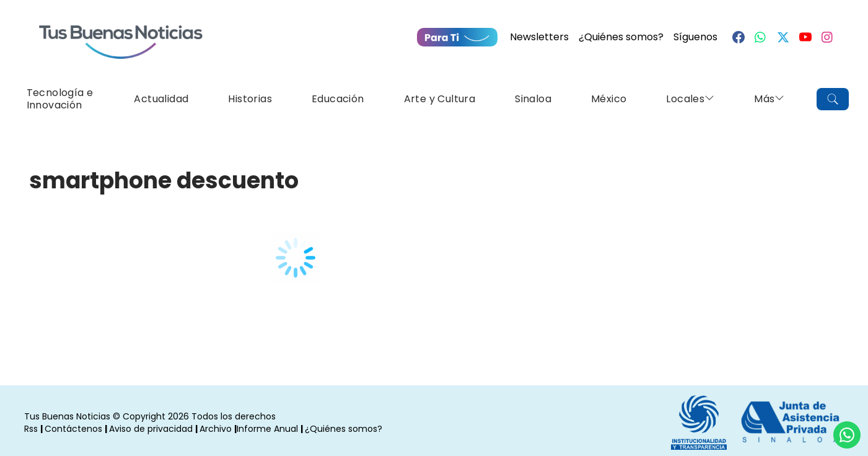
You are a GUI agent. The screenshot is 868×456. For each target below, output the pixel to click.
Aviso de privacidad (151, 429)
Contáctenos (73, 429)
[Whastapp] (761, 37)
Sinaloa (533, 99)
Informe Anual (267, 429)
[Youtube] (805, 37)
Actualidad (161, 99)
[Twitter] (783, 37)
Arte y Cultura (440, 99)
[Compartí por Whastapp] (847, 435)
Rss (31, 429)
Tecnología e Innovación (60, 99)
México (609, 99)
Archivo (216, 429)
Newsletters (539, 37)
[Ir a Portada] (121, 35)
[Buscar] (833, 99)
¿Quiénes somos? (621, 37)
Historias (250, 99)
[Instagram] (828, 37)
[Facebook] (739, 37)
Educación (338, 99)
